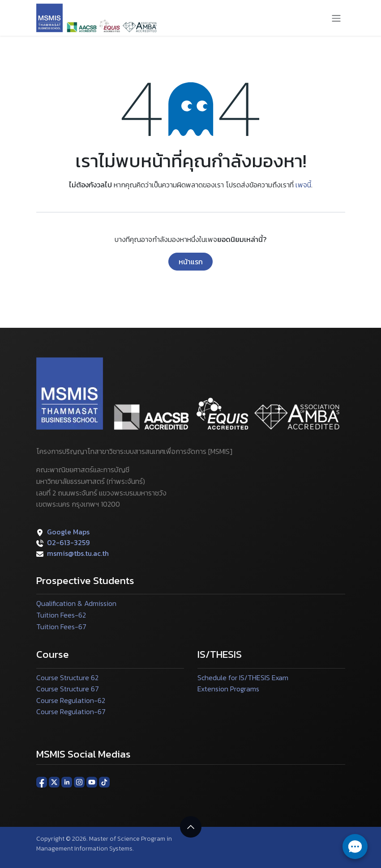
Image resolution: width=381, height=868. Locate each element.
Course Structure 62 (67, 677)
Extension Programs (228, 689)
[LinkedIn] (67, 782)
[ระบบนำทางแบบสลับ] (336, 18)
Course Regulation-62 (71, 700)
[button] (191, 827)
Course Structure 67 (68, 689)
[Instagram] (79, 782)
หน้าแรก (191, 262)
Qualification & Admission (76, 603)
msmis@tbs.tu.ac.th (78, 553)
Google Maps (68, 532)
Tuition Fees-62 (61, 615)
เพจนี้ (303, 185)
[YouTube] (92, 782)
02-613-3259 (68, 542)
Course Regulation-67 (71, 711)
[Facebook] (42, 782)
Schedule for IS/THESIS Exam (243, 677)
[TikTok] (104, 782)
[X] (54, 782)
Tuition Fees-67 (61, 627)
